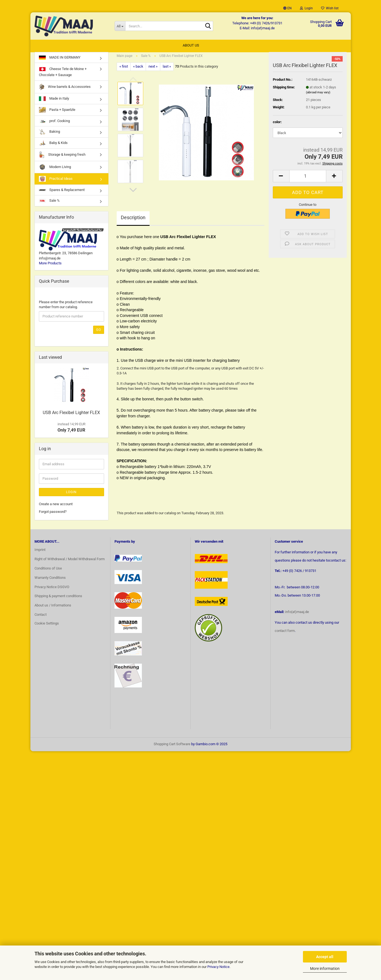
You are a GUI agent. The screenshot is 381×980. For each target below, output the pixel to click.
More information (325, 969)
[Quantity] (308, 179)
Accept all (325, 957)
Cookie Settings (47, 626)
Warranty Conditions (50, 580)
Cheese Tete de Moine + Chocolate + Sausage (63, 74)
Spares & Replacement (62, 193)
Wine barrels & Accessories (65, 90)
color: (277, 125)
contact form (285, 633)
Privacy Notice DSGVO (52, 590)
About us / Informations (53, 608)
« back (138, 69)
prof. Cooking (54, 124)
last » (167, 69)
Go (99, 333)
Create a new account (56, 507)
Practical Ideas (56, 182)
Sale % (49, 203)
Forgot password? (53, 514)
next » (153, 69)
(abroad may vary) (318, 95)
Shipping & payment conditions (58, 599)
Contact (41, 617)
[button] (287, 8)
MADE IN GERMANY (60, 60)
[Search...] (120, 26)
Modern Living (55, 170)
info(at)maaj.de (297, 615)
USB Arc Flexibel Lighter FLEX (71, 415)
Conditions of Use (48, 571)
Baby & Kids (53, 146)
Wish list (330, 8)
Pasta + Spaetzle (57, 113)
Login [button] (306, 8)
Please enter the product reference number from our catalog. (66, 307)
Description (133, 220)
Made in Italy (54, 101)
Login (71, 495)
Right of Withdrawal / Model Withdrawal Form (70, 562)
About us (191, 45)
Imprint (40, 552)
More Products (50, 266)
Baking (49, 135)
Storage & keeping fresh (62, 157)
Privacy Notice (218, 967)
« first (124, 69)
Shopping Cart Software (172, 747)
